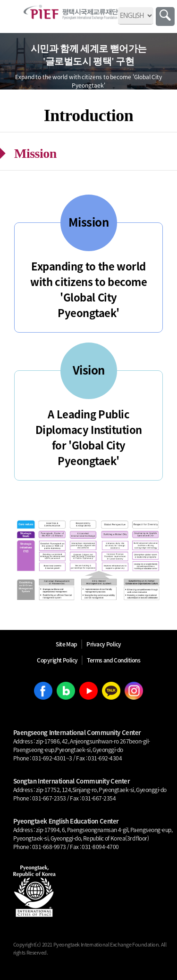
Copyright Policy (57, 660)
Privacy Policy (104, 644)
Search (165, 16)
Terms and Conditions (114, 660)
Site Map (67, 644)
